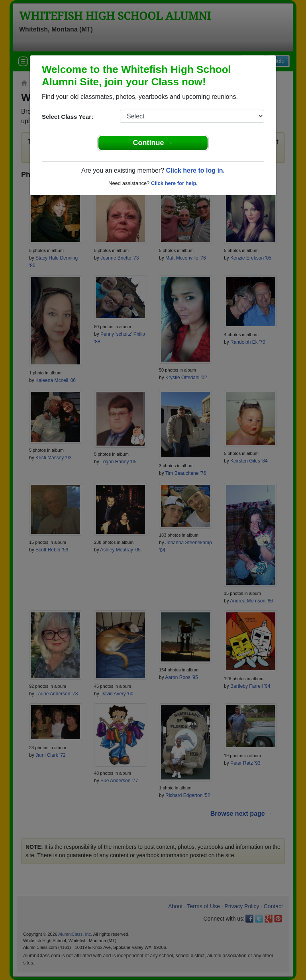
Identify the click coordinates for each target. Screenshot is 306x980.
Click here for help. (174, 183)
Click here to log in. (195, 170)
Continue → (153, 143)
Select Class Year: (68, 117)
